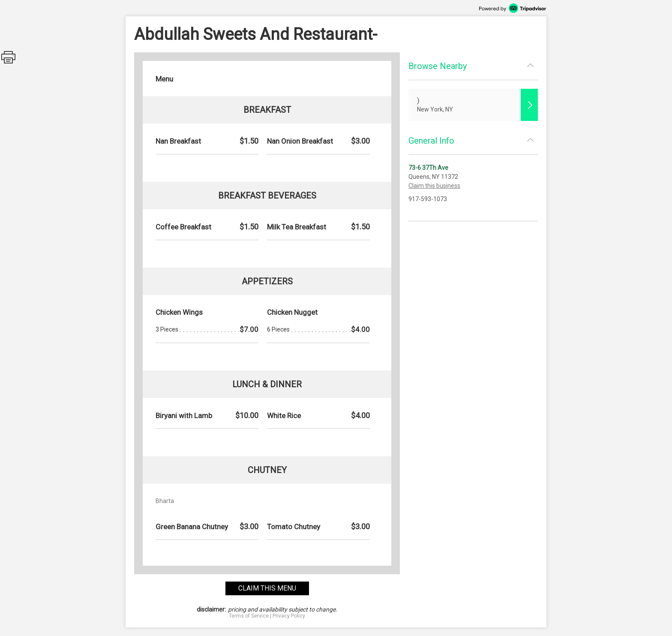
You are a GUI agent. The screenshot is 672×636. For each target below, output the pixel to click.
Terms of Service (249, 616)
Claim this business (434, 186)
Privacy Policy (289, 616)
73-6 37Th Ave (428, 168)
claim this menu (267, 588)
